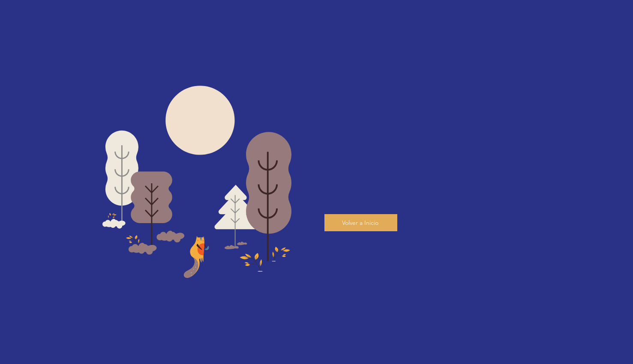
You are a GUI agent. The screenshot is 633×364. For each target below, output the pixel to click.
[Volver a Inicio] (361, 223)
